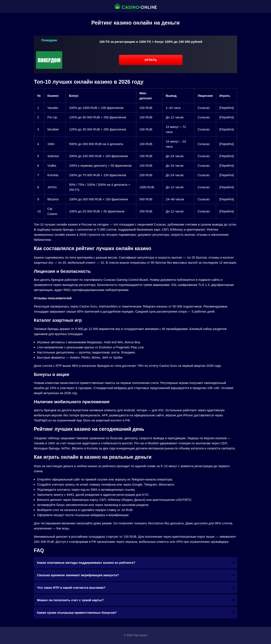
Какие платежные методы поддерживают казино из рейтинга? (86, 563)
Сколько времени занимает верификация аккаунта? (78, 575)
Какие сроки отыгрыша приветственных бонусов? (77, 613)
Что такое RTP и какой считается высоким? (71, 588)
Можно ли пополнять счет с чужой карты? (70, 600)
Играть (151, 60)
